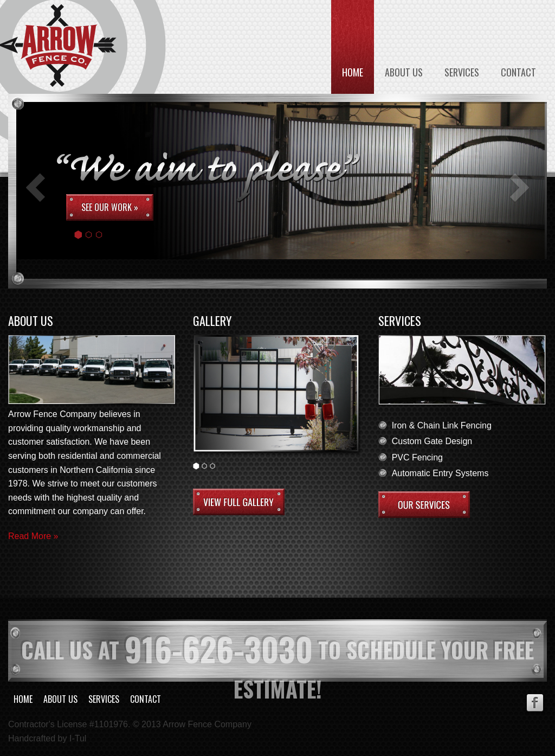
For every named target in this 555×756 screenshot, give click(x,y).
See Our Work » (110, 207)
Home (353, 72)
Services (462, 72)
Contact (518, 72)
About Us (404, 72)
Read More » (33, 536)
